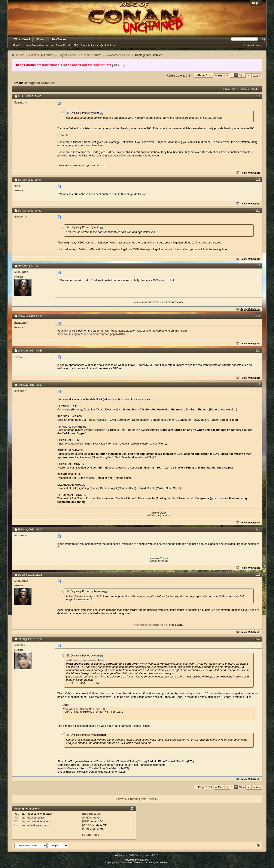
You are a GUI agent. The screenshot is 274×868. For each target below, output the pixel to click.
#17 (258, 384)
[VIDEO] (87, 825)
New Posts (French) (61, 45)
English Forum (67, 55)
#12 (258, 179)
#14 (258, 266)
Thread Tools (229, 89)
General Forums (91, 55)
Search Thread (249, 89)
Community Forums (41, 55)
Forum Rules (90, 835)
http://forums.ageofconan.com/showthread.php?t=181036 (93, 334)
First (219, 76)
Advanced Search (253, 45)
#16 (258, 350)
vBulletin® (144, 860)
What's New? (22, 39)
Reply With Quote (248, 173)
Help (255, 3)
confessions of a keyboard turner (150, 302)
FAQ (76, 45)
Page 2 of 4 (205, 75)
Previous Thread (128, 799)
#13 (258, 210)
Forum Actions (88, 45)
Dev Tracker (59, 39)
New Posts (19, 45)
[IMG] (86, 821)
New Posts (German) (38, 45)
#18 (258, 529)
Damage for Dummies (39, 83)
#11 (258, 96)
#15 (258, 316)
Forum (41, 39)
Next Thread (148, 799)
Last (257, 76)
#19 (258, 574)
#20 (258, 639)
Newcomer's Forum (118, 55)
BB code (88, 814)
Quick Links (106, 45)
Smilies (87, 818)
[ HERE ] (118, 65)
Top (257, 845)
